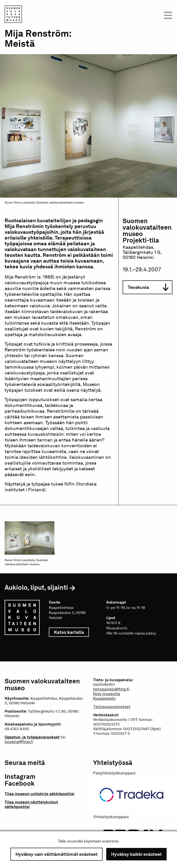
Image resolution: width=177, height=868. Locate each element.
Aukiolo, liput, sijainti (36, 587)
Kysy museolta (107, 694)
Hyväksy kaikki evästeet (136, 854)
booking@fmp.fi (19, 742)
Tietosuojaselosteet (112, 707)
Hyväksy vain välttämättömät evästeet (56, 854)
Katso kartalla (71, 632)
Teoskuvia (148, 287)
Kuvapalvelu (104, 698)
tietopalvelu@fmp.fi (111, 689)
